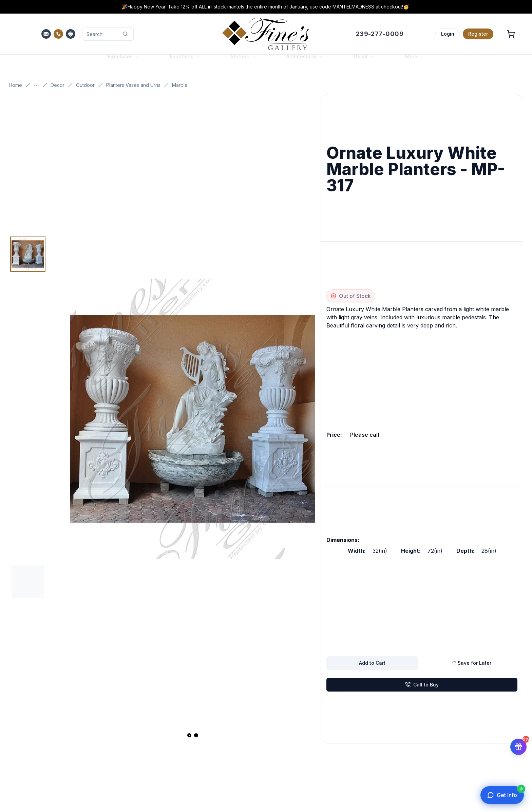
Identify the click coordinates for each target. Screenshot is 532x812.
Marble (180, 85)
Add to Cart (372, 663)
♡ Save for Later (472, 663)
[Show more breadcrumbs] (36, 85)
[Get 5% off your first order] (518, 746)
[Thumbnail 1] (28, 254)
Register (478, 34)
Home (15, 85)
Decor (58, 85)
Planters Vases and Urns (133, 85)
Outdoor (85, 85)
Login (448, 34)
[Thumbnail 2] (28, 582)
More (415, 63)
